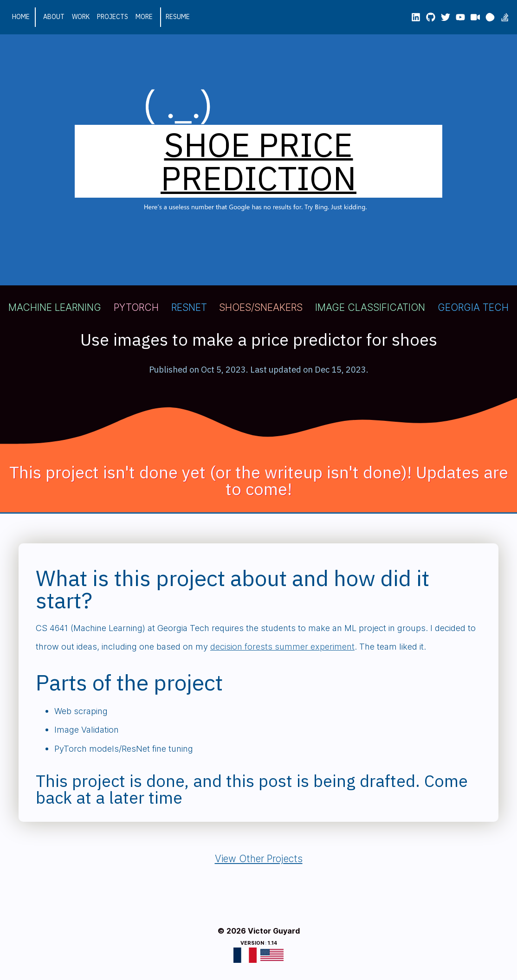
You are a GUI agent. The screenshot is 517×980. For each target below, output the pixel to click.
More (144, 17)
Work (81, 17)
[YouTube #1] (460, 17)
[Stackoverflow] (505, 17)
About (54, 17)
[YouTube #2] (475, 17)
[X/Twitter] (446, 17)
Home (21, 17)
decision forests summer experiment (282, 646)
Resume (178, 17)
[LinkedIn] (416, 17)
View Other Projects (259, 859)
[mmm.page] (490, 17)
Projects (113, 17)
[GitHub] (431, 17)
